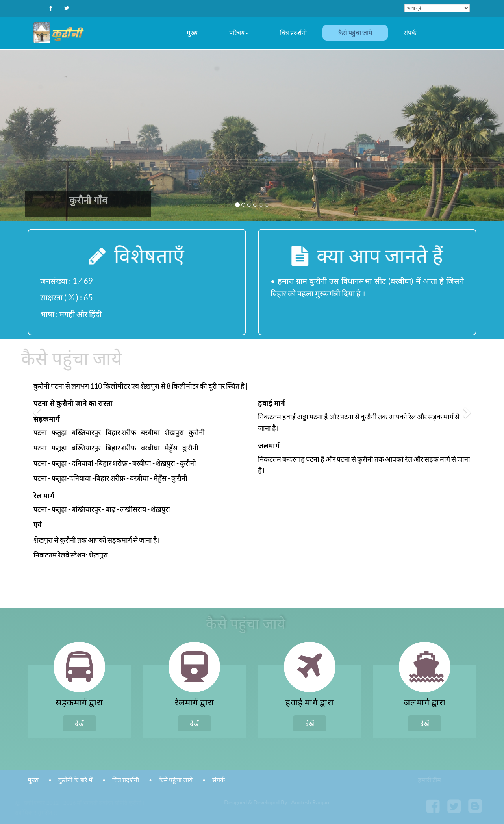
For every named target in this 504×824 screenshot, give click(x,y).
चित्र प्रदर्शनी (293, 33)
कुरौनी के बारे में (75, 780)
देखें (79, 723)
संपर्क (410, 33)
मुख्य (192, 33)
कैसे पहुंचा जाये (355, 33)
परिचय (239, 33)
